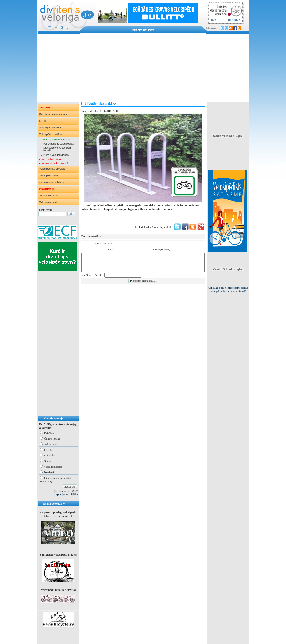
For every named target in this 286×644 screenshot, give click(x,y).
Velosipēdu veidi (49, 175)
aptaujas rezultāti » (67, 494)
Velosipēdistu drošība (52, 169)
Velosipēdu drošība (51, 134)
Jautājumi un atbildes (52, 182)
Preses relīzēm (143, 30)
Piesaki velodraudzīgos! (56, 155)
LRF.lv (43, 121)
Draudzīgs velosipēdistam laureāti (57, 149)
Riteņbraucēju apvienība (54, 114)
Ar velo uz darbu (49, 196)
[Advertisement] (143, 68)
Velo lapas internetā (51, 128)
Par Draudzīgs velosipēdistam (60, 144)
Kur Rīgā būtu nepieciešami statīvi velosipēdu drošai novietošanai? (228, 289)
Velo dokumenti (48, 202)
